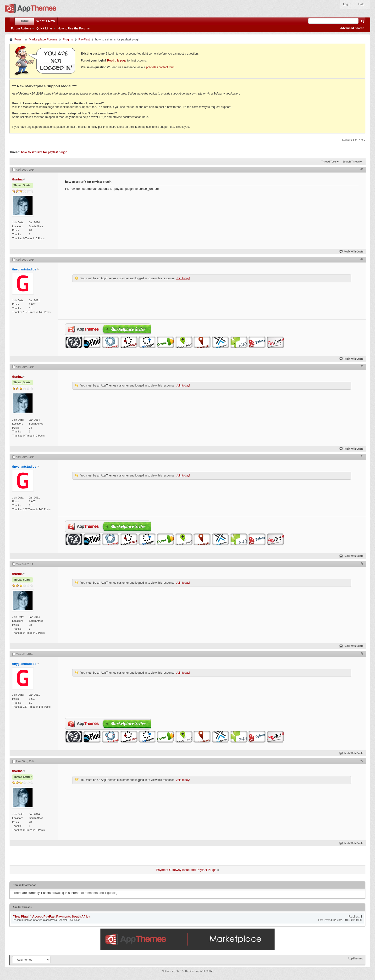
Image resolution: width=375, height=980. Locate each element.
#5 (362, 564)
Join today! (183, 278)
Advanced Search (352, 28)
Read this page (117, 61)
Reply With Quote (352, 252)
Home (24, 21)
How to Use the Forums (74, 28)
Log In (347, 4)
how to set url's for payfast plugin (44, 152)
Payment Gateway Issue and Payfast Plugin (186, 870)
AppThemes (355, 958)
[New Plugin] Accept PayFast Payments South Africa (51, 916)
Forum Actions (21, 28)
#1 (362, 169)
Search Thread (351, 162)
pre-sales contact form (160, 67)
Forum (19, 39)
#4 (362, 456)
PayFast (84, 39)
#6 (362, 654)
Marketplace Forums (43, 39)
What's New (46, 21)
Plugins (68, 39)
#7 (362, 761)
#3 (362, 366)
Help (361, 4)
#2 (362, 259)
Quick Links (44, 28)
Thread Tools (329, 162)
